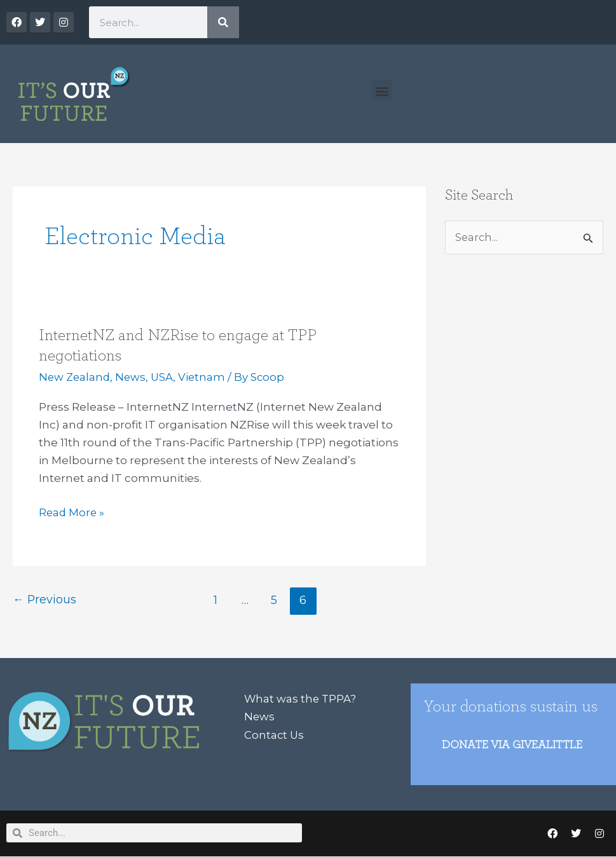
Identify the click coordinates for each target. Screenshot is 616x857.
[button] (382, 91)
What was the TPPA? (301, 698)
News (133, 377)
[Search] (223, 22)
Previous (45, 600)
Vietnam (206, 377)
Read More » (72, 511)
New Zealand (76, 377)
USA (166, 377)
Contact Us (275, 734)
